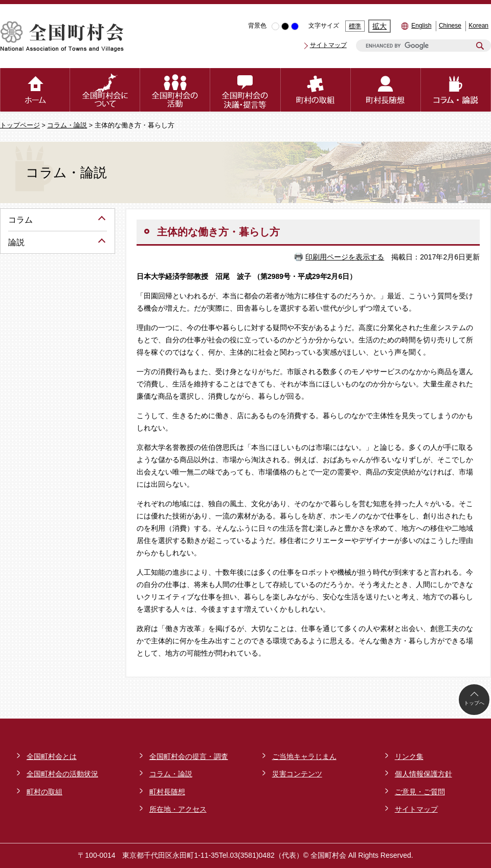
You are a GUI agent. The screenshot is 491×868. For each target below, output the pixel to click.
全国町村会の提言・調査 (189, 756)
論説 (16, 242)
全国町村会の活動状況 (62, 774)
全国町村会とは (52, 756)
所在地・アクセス (178, 809)
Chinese (450, 26)
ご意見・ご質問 (420, 792)
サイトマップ (328, 45)
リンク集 (409, 756)
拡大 (380, 26)
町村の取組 (44, 792)
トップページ (20, 125)
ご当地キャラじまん (304, 756)
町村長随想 (167, 792)
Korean (478, 26)
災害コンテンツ (297, 774)
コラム (20, 220)
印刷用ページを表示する (345, 257)
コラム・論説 (67, 125)
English (421, 26)
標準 (355, 26)
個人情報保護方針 (423, 774)
